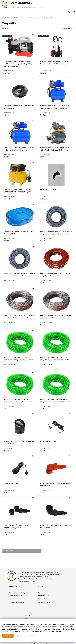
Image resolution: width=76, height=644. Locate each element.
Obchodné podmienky (17, 593)
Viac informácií (57, 631)
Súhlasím (8, 636)
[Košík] (74, 12)
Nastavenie (21, 636)
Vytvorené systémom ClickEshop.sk (38, 643)
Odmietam (35, 636)
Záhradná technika (35, 18)
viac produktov (8, 551)
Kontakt (12, 599)
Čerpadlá (47, 18)
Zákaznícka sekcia (15, 595)
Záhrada (24, 18)
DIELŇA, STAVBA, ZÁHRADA (10, 18)
